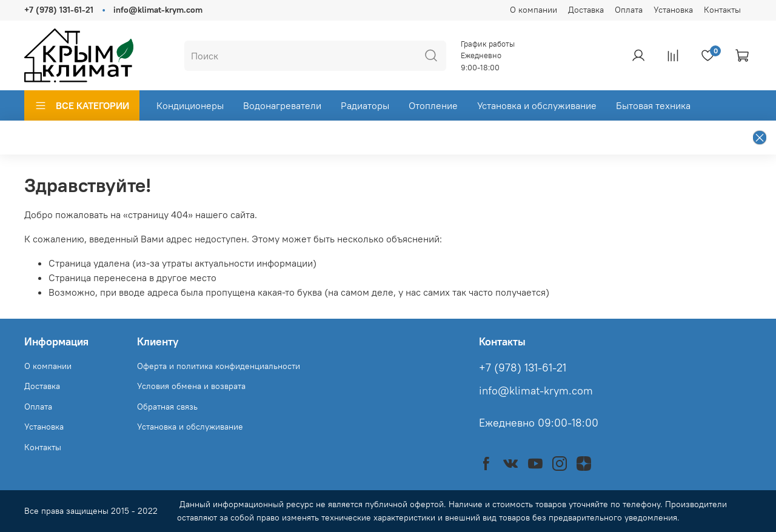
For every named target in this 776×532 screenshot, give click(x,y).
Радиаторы (365, 105)
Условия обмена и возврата (191, 386)
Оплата (629, 10)
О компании (533, 10)
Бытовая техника (653, 105)
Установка (673, 10)
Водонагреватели (282, 105)
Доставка (586, 10)
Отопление (433, 105)
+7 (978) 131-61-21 (59, 10)
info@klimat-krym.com (158, 10)
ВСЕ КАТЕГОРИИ (82, 105)
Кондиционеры (190, 105)
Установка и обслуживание (537, 105)
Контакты (722, 10)
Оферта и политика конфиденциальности (219, 366)
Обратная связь (167, 407)
